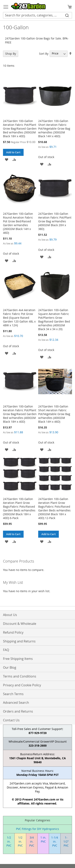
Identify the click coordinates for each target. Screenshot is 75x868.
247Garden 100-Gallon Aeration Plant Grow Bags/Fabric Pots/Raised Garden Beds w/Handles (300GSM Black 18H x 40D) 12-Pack (54, 508)
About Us (10, 615)
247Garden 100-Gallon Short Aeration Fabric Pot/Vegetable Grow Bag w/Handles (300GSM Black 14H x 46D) (54, 129)
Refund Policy (13, 632)
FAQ (6, 650)
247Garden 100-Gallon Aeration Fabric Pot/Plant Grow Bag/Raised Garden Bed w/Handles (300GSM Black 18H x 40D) (20, 129)
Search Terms (13, 694)
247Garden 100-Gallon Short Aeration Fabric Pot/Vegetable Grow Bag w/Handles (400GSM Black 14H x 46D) (54, 414)
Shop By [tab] (11, 54)
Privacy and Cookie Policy (22, 685)
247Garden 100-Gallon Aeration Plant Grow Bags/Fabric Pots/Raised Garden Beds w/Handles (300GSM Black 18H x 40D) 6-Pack (19, 508)
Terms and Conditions (20, 676)
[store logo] (28, 6)
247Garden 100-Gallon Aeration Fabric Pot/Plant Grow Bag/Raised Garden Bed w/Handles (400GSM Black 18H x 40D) (20, 414)
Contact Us (11, 720)
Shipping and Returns (19, 641)
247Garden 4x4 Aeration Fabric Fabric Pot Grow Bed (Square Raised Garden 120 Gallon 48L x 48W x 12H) (19, 318)
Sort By (44, 53)
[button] (6, 159)
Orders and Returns (18, 711)
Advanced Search (16, 703)
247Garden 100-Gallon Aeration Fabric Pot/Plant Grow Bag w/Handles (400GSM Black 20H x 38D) (55, 221)
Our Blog (10, 667)
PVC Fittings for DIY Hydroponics (37, 829)
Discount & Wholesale (20, 624)
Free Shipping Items (18, 659)
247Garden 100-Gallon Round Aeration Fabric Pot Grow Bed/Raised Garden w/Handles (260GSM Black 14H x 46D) (18, 223)
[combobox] (37, 15)
